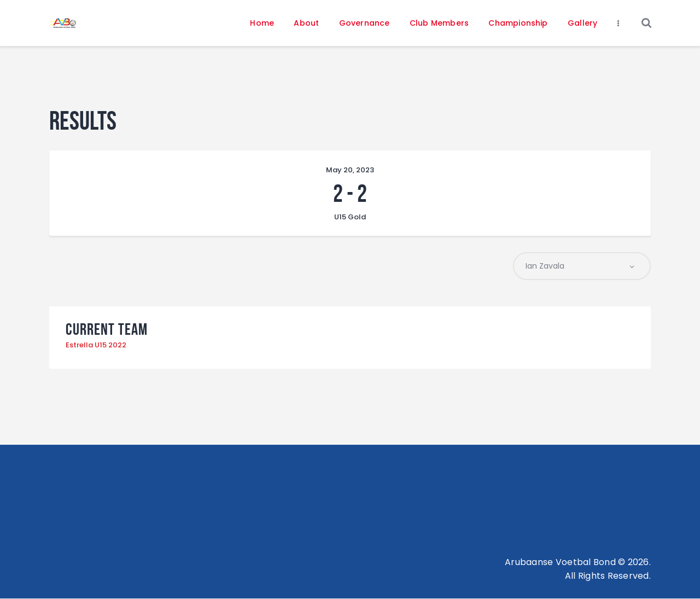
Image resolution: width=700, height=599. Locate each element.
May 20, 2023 (350, 170)
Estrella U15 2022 (96, 345)
